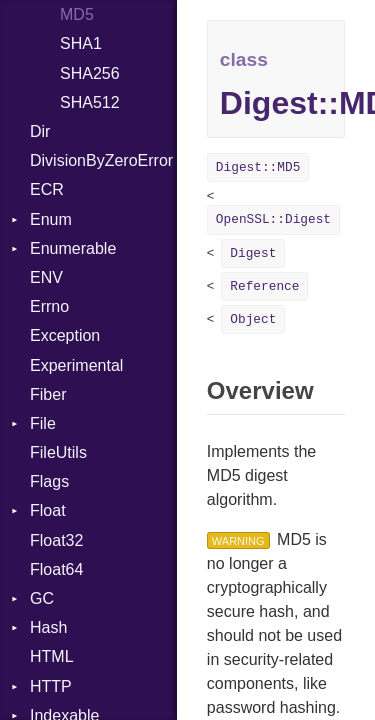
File (43, 423)
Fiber (48, 394)
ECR (47, 189)
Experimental (76, 365)
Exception (65, 335)
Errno (49, 306)
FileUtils (58, 452)
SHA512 (90, 102)
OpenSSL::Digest (273, 219)
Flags (49, 481)
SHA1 (81, 43)
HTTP (51, 686)
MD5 (77, 14)
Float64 (56, 569)
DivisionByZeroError (101, 160)
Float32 (56, 540)
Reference (264, 286)
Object (253, 319)
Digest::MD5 (258, 167)
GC (42, 598)
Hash (48, 627)
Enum (51, 219)
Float (48, 510)
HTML (52, 656)
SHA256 (90, 73)
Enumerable (73, 248)
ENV (46, 277)
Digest (253, 253)
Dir (40, 131)
